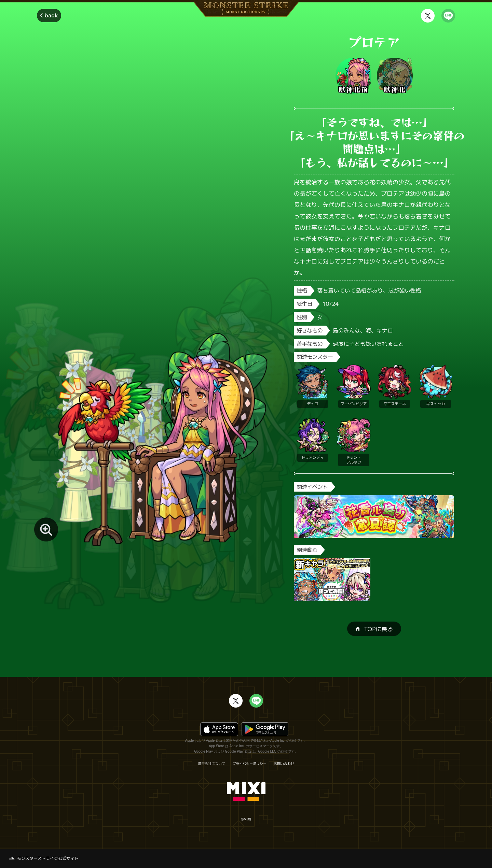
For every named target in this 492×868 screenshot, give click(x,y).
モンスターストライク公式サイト (48, 858)
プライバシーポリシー (249, 764)
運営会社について (211, 764)
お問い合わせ (284, 764)
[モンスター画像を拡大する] (46, 529)
